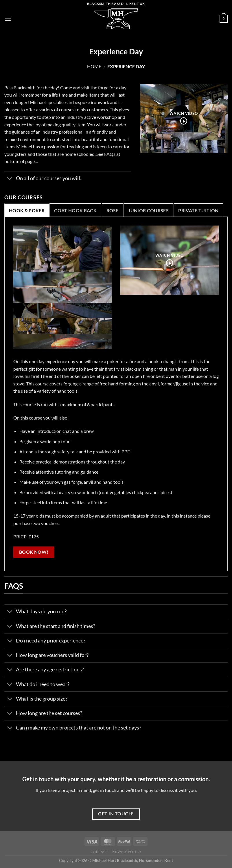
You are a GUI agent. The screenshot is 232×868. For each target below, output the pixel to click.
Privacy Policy (127, 852)
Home (94, 66)
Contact (99, 852)
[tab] (27, 210)
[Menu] (8, 19)
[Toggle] (10, 179)
